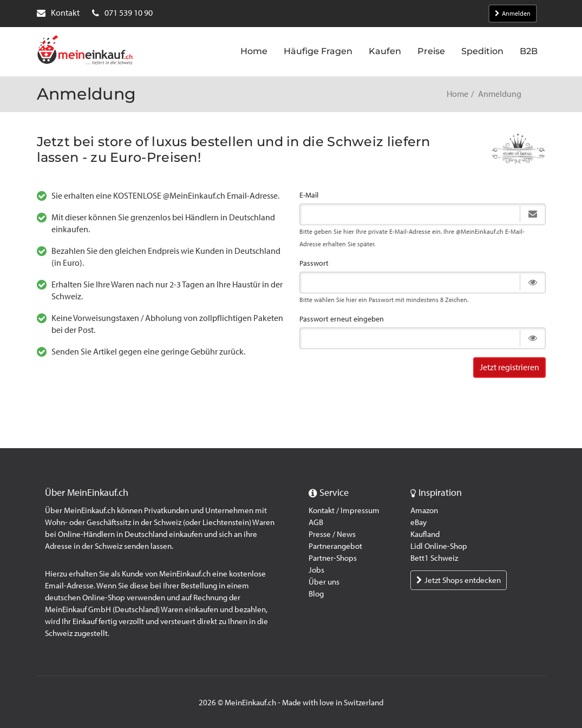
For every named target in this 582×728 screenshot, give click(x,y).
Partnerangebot (335, 546)
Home (457, 94)
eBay (418, 522)
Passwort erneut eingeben (342, 319)
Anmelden (513, 14)
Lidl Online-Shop (439, 546)
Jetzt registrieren (509, 367)
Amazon (424, 510)
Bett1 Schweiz (434, 558)
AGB (316, 522)
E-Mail (309, 195)
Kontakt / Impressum (344, 510)
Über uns (324, 582)
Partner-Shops (333, 558)
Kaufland (425, 534)
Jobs (316, 570)
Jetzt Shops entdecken (459, 580)
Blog (316, 594)
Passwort (314, 263)
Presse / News (332, 534)
